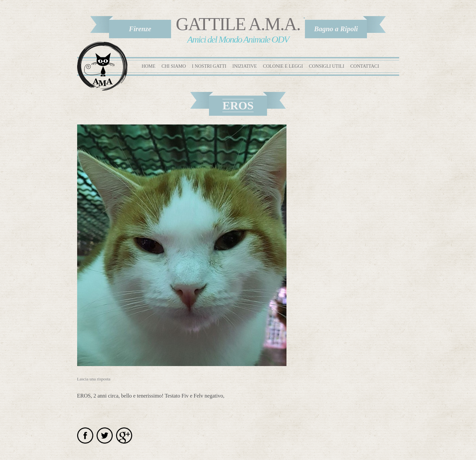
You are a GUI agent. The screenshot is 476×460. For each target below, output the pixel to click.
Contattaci (365, 66)
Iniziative (245, 66)
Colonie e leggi (283, 66)
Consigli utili (327, 66)
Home (148, 66)
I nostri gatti (209, 66)
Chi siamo (174, 66)
